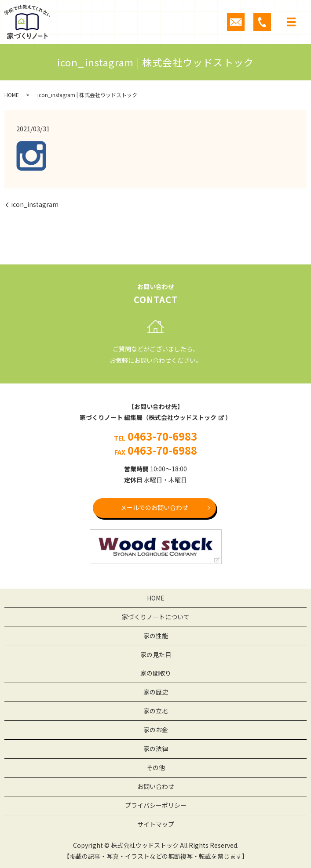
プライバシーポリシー (156, 805)
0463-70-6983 (162, 436)
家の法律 (156, 749)
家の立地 (156, 711)
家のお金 (156, 730)
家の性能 (156, 636)
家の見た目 (156, 655)
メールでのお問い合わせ (154, 507)
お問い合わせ (156, 786)
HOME (12, 95)
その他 (156, 767)
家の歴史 (156, 692)
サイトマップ (156, 824)
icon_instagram (35, 204)
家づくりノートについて (156, 617)
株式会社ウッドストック (183, 417)
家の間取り (156, 673)
